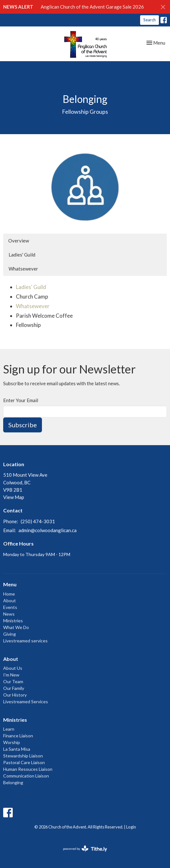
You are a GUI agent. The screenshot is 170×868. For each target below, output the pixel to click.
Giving (10, 634)
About (10, 600)
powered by (85, 849)
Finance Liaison (18, 736)
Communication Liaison (26, 776)
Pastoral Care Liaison (24, 762)
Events (10, 607)
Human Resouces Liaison (28, 769)
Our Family (14, 688)
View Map (14, 497)
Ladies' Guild (22, 255)
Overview (19, 241)
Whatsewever (23, 269)
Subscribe (23, 425)
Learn (9, 729)
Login (131, 827)
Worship (12, 742)
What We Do (16, 627)
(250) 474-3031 (38, 521)
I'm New (11, 675)
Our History (15, 695)
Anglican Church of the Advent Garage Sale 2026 (92, 7)
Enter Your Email (21, 400)
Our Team (13, 681)
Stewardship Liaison (23, 756)
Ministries (13, 621)
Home (9, 594)
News (9, 614)
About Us (13, 668)
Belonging (13, 782)
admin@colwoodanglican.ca (48, 530)
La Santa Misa (17, 749)
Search (150, 20)
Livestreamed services (25, 641)
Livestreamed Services (26, 702)
